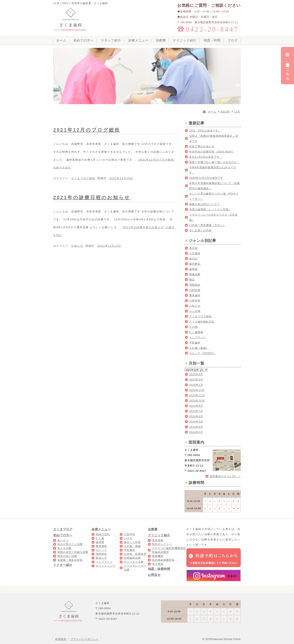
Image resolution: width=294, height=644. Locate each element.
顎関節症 (195, 285)
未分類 (193, 248)
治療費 (161, 40)
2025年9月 (196, 374)
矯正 (192, 280)
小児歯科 (195, 253)
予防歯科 (195, 343)
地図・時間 (212, 40)
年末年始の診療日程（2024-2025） (212, 152)
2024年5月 (196, 422)
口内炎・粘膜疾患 (135, 554)
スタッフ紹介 (111, 40)
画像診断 (195, 274)
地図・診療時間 (159, 569)
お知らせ (77, 246)
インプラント (198, 337)
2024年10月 (197, 401)
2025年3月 (196, 380)
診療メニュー (138, 40)
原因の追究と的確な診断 (73, 552)
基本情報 (158, 540)
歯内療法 (195, 264)
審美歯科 (195, 295)
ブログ (233, 40)
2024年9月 (196, 406)
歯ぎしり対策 (132, 542)
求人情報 (158, 564)
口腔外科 (195, 301)
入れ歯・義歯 (132, 546)
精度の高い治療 (67, 556)
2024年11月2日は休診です (206, 178)
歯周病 (193, 269)
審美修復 (101, 546)
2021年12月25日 (121, 178)
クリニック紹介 (185, 40)
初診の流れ (103, 534)
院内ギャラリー (162, 544)
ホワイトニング (106, 566)
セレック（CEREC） (203, 353)
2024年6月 (196, 416)
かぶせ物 (195, 311)
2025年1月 (196, 385)
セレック (101, 550)
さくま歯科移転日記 (202, 322)
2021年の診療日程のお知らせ (92, 197)
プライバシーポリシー (85, 639)
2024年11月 (197, 395)
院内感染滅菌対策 (163, 560)
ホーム (61, 40)
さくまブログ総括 (83, 178)
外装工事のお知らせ (202, 146)
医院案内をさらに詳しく (225, 476)
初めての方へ (84, 40)
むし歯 (100, 538)
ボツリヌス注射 (134, 562)
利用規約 (61, 639)
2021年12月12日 (109, 246)
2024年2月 (196, 432)
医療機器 (158, 556)
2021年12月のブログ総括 (87, 130)
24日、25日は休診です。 (205, 131)
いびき (128, 538)
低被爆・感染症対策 (70, 560)
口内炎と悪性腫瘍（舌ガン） (207, 225)
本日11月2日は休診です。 (206, 157)
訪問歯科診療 (132, 558)
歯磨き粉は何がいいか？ (205, 204)
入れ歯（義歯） (199, 348)
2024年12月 (197, 390)
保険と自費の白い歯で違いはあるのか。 (214, 162)
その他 (193, 327)
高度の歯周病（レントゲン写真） (210, 209)
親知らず (101, 558)
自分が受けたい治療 (70, 544)
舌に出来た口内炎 (200, 230)
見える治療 (64, 548)
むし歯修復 (196, 332)
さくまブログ (63, 529)
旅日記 (193, 259)
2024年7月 (196, 411)
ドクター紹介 (63, 565)
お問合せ (154, 575)
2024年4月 (196, 427)
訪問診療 (195, 290)
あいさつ (63, 540)
